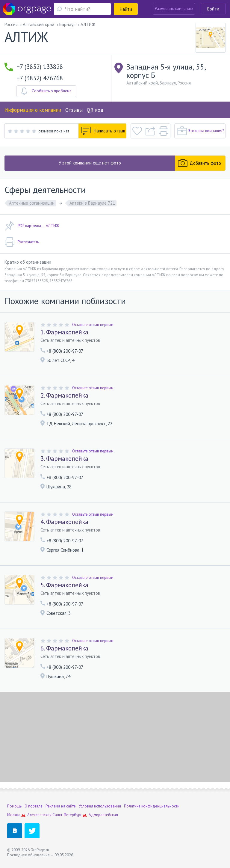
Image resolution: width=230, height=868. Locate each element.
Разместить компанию (174, 9)
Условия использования (100, 806)
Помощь (14, 806)
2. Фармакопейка (64, 395)
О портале (34, 806)
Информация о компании (33, 110)
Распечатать (22, 242)
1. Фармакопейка (64, 332)
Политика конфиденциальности (152, 806)
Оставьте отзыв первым (93, 325)
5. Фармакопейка (64, 585)
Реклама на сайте (61, 806)
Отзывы (74, 110)
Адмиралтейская (103, 815)
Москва (14, 815)
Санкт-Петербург (67, 815)
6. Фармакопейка (64, 648)
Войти (213, 9)
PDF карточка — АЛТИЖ (32, 226)
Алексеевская (39, 815)
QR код (95, 110)
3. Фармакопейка (64, 459)
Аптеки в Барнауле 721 (92, 203)
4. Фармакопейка (64, 522)
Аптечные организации (32, 203)
